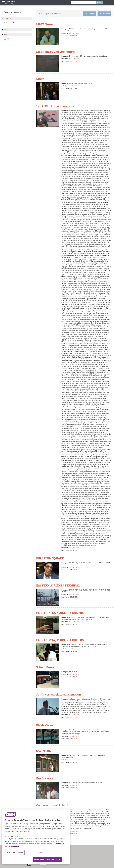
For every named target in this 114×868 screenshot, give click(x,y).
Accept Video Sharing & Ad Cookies (47, 860)
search (99, 3)
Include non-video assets (54, 14)
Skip (40, 852)
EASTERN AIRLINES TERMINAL (58, 585)
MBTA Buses (45, 24)
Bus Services (45, 778)
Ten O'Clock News (74, 33)
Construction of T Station (54, 805)
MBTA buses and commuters (56, 52)
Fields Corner (45, 725)
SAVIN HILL (44, 751)
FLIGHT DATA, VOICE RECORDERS (60, 613)
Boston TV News (9, 3)
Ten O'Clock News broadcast (56, 106)
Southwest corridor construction (59, 694)
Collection (7, 18)
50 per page (89, 14)
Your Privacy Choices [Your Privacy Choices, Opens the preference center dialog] (15, 852)
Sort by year (104, 14)
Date (5, 34)
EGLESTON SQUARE (50, 558)
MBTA (40, 79)
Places (6, 29)
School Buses (45, 667)
